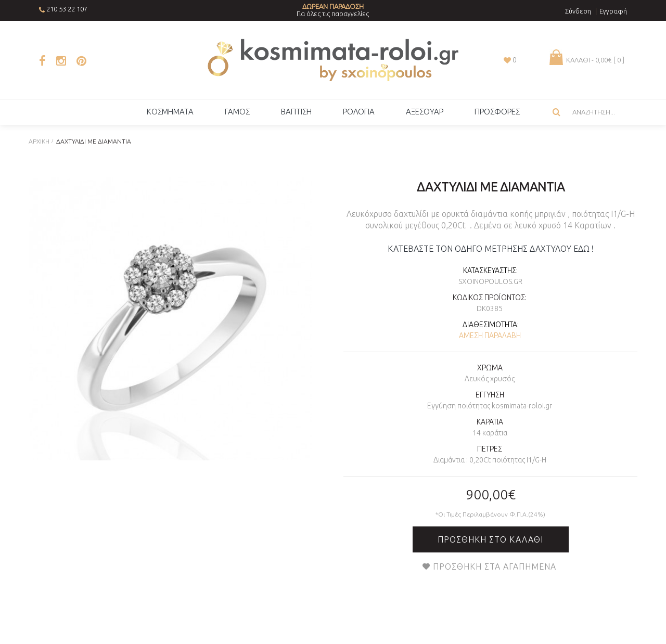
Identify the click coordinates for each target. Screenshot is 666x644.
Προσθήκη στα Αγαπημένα (495, 566)
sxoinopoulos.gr (490, 281)
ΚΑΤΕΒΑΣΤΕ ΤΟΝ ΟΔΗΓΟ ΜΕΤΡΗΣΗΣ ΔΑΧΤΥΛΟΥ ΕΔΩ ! (491, 249)
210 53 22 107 (67, 9)
